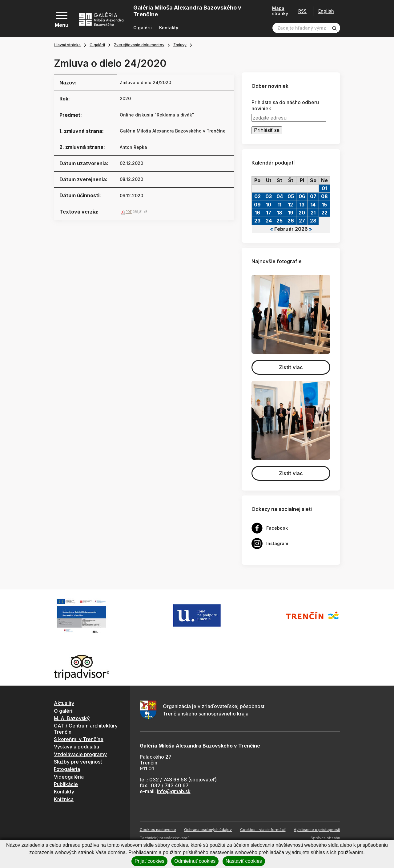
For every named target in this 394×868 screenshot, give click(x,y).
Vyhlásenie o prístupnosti (317, 830)
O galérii (143, 28)
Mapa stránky (280, 11)
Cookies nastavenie (158, 830)
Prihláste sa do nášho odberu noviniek (285, 105)
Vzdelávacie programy (80, 754)
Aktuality (64, 703)
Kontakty (169, 28)
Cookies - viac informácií (263, 830)
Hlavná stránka (67, 45)
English (326, 11)
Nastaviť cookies (244, 861)
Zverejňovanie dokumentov (139, 45)
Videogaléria (69, 777)
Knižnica (64, 799)
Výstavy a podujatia (76, 747)
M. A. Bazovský (72, 718)
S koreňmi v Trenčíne (79, 739)
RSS (302, 11)
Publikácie (66, 784)
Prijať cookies (149, 861)
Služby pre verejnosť (78, 762)
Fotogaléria (67, 769)
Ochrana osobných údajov (208, 830)
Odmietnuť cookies (195, 861)
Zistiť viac (291, 367)
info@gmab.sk (174, 791)
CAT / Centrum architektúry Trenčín (86, 729)
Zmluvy (180, 45)
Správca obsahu (325, 838)
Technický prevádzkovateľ (164, 838)
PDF (129, 212)
